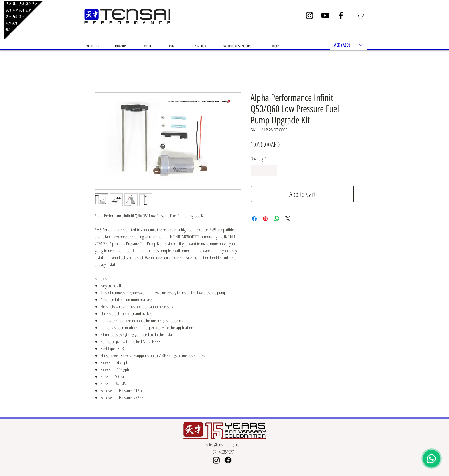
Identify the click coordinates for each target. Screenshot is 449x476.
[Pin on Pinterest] (265, 219)
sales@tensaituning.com (224, 445)
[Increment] (272, 171)
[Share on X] (288, 219)
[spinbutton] (264, 171)
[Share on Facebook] (254, 219)
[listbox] (349, 45)
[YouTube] (325, 15)
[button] (360, 15)
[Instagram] (309, 15)
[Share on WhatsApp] (277, 219)
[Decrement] (256, 171)
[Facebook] (341, 15)
